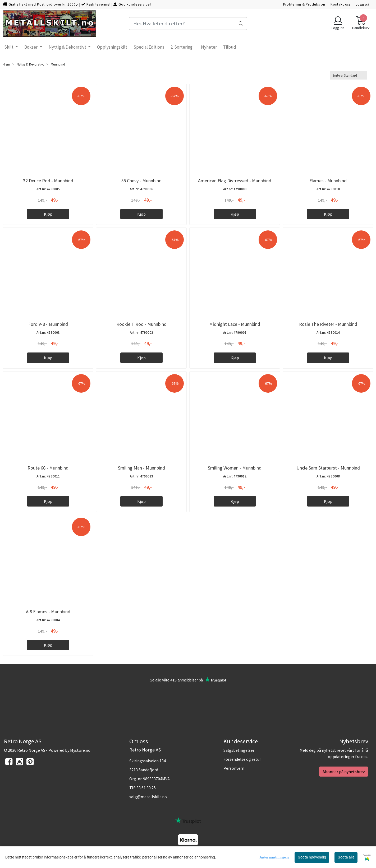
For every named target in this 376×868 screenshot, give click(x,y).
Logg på (363, 4)
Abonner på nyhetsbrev (344, 772)
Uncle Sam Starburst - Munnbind (328, 468)
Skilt (9, 47)
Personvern (234, 768)
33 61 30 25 (146, 788)
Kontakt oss (340, 4)
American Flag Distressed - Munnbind (235, 181)
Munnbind (56, 64)
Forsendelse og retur (242, 759)
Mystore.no (80, 750)
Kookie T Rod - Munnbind (141, 324)
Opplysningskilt (112, 47)
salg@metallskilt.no (148, 797)
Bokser (31, 47)
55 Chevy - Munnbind (141, 181)
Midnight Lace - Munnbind (235, 324)
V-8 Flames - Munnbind (48, 612)
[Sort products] (348, 75)
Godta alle (346, 857)
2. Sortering (182, 47)
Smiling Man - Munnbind (141, 468)
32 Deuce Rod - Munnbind (48, 181)
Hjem (6, 64)
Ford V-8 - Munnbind (48, 324)
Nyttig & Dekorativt (68, 47)
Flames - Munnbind (328, 181)
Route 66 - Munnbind (48, 468)
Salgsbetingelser (239, 750)
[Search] (188, 24)
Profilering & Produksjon (304, 4)
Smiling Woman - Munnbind (235, 468)
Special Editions (149, 47)
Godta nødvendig (312, 857)
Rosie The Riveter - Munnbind (328, 324)
